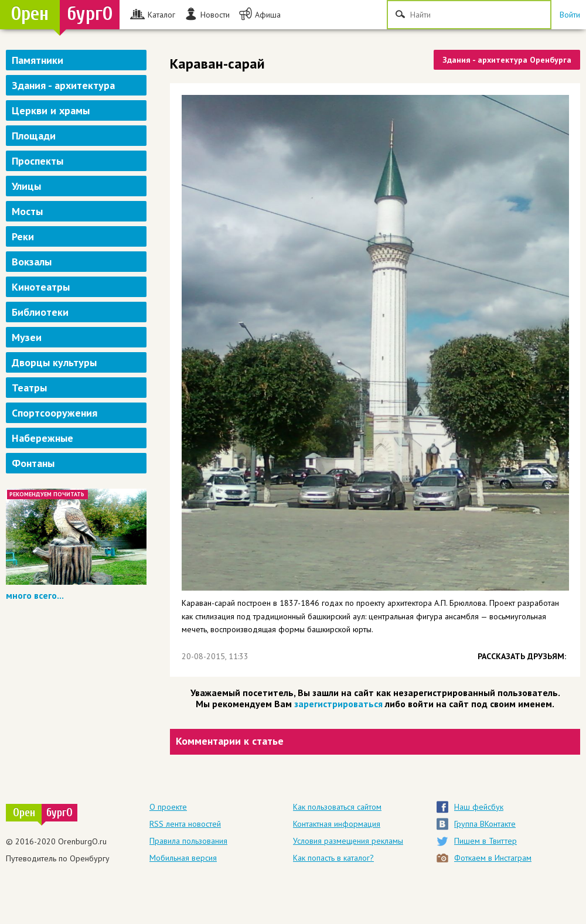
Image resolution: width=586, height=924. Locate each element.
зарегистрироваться (338, 704)
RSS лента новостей (185, 824)
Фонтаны (33, 463)
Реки (23, 236)
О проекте (168, 807)
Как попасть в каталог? (333, 858)
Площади (34, 136)
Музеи (27, 337)
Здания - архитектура (63, 85)
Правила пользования (188, 841)
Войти (570, 15)
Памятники (38, 60)
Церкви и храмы (51, 110)
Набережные (42, 438)
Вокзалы (32, 262)
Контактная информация (337, 824)
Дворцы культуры (54, 362)
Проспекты (38, 161)
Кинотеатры (41, 287)
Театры (29, 388)
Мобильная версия (183, 858)
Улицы (26, 186)
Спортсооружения (54, 413)
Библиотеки (40, 312)
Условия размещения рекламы (348, 841)
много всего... (35, 595)
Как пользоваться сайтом (337, 807)
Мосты (27, 211)
